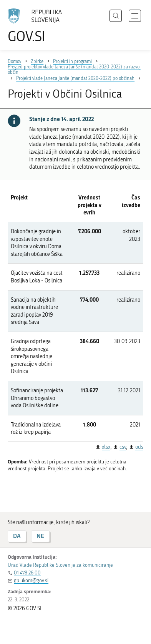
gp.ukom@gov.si (31, 580)
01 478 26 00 (27, 573)
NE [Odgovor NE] (40, 536)
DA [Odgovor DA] (17, 536)
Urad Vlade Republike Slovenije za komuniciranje (60, 565)
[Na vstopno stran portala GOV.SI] (38, 26)
